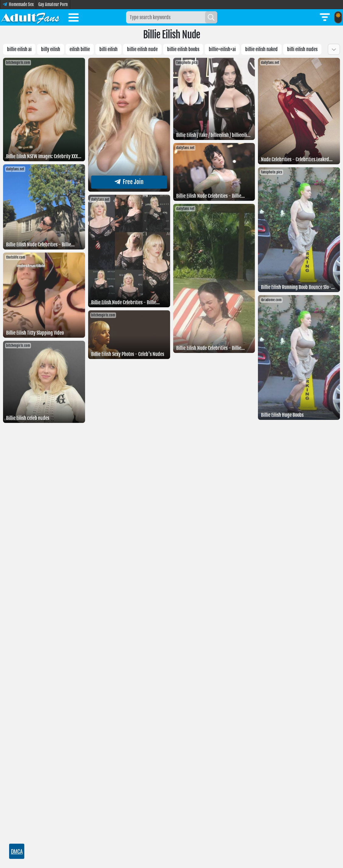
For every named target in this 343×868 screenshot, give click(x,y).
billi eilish (108, 49)
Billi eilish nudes (302, 49)
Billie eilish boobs (183, 49)
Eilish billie (80, 49)
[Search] (211, 17)
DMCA (17, 851)
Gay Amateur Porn (53, 4)
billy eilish (51, 49)
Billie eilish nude (142, 49)
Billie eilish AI (19, 49)
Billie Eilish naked (261, 49)
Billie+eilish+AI (222, 49)
